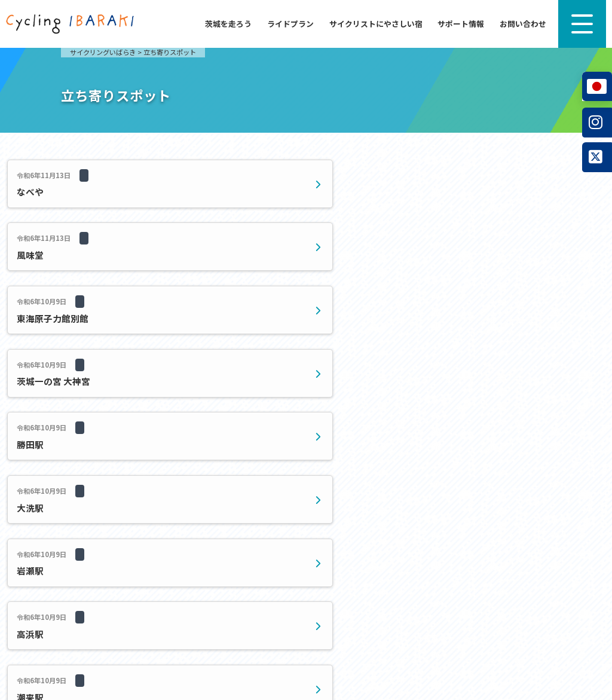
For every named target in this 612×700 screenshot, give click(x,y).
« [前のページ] (244, 368)
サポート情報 (461, 24)
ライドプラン (290, 24)
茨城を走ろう (228, 24)
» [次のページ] (416, 368)
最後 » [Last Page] (439, 368)
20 (365, 368)
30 (384, 368)
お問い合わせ (523, 24)
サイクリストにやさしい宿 (376, 24)
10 (346, 368)
